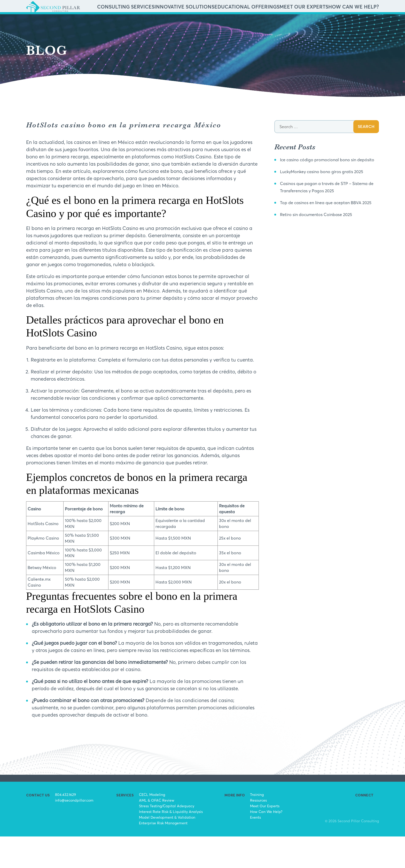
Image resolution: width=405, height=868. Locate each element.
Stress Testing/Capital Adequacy (167, 837)
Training (257, 826)
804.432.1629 (65, 826)
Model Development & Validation (167, 849)
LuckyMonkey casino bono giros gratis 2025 (329, 210)
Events (255, 849)
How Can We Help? (361, 23)
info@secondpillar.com (74, 832)
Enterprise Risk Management (163, 854)
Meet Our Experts (324, 23)
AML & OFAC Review (157, 832)
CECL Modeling (152, 826)
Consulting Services (197, 23)
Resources (258, 832)
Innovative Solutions (239, 23)
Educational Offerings (283, 23)
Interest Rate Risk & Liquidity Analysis (171, 843)
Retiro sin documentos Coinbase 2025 (323, 260)
